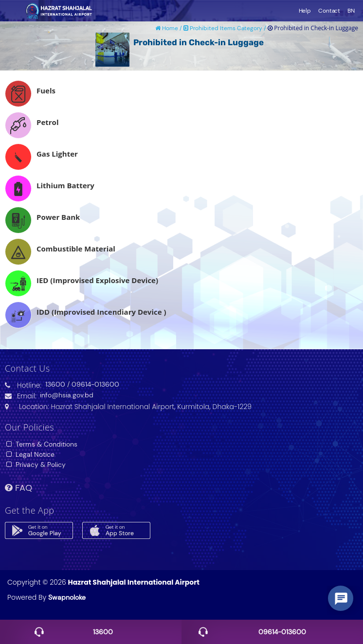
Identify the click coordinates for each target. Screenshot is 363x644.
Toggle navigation (12, 11)
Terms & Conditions (41, 444)
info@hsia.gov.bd (67, 395)
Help (305, 11)
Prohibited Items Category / (226, 28)
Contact (329, 11)
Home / (169, 28)
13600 (55, 384)
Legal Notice (30, 454)
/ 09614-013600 (93, 384)
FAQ (18, 488)
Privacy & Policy (35, 465)
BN (351, 11)
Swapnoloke (67, 597)
